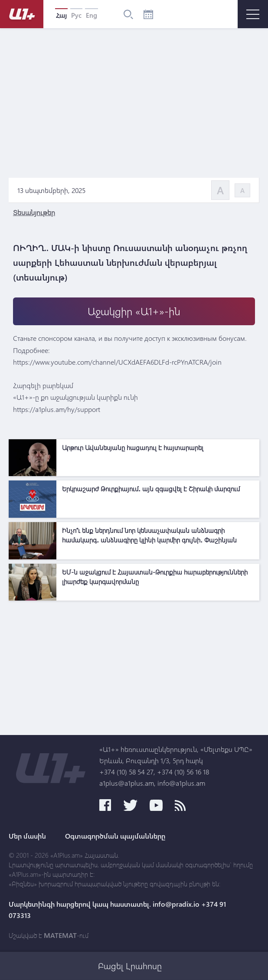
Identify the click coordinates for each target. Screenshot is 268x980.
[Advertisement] (134, 666)
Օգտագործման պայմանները (115, 836)
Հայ (61, 15)
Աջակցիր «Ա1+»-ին (134, 311)
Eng (92, 15)
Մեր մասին (27, 836)
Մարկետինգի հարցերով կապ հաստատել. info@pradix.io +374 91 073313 (117, 910)
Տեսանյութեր (34, 212)
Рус (76, 15)
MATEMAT (60, 935)
